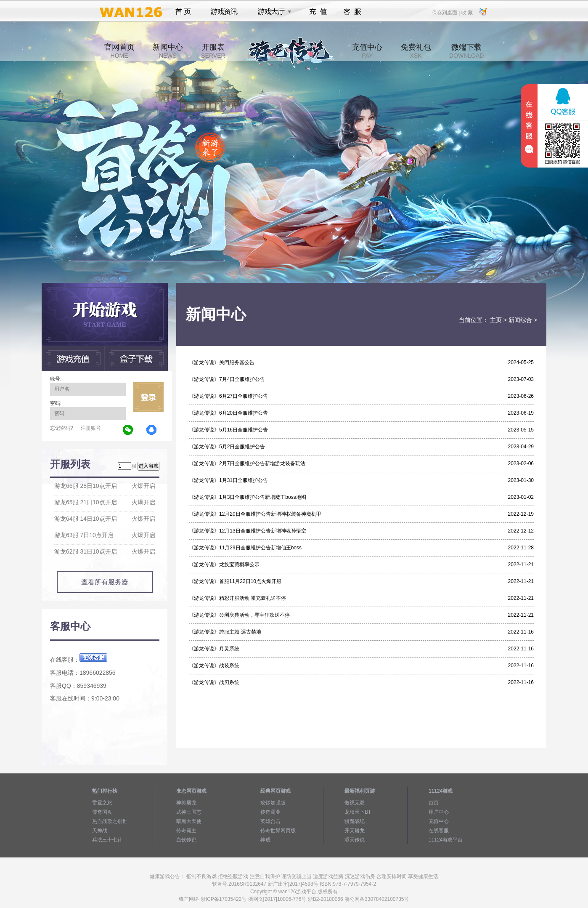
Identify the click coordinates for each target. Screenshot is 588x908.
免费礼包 (416, 51)
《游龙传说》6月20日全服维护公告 (228, 413)
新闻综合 (520, 320)
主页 (496, 320)
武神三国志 (189, 812)
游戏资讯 (224, 12)
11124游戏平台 (446, 840)
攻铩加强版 (273, 803)
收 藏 (467, 12)
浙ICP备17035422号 (224, 899)
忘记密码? (62, 428)
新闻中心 (168, 51)
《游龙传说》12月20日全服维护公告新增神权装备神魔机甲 (255, 514)
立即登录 (148, 397)
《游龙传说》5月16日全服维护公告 (228, 430)
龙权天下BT (358, 812)
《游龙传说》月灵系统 (214, 649)
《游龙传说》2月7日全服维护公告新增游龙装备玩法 (247, 463)
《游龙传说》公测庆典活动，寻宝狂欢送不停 (239, 615)
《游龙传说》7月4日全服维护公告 (227, 379)
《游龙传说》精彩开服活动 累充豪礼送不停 (237, 598)
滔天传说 (355, 840)
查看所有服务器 (105, 582)
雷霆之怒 (102, 803)
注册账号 (91, 428)
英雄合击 (270, 821)
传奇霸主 (186, 831)
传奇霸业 (270, 812)
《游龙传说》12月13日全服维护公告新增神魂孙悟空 (248, 531)
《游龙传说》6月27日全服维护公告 (228, 396)
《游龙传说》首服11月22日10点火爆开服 (235, 581)
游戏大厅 (272, 12)
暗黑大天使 (189, 821)
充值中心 (367, 51)
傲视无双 (355, 803)
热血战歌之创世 (110, 821)
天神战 (100, 831)
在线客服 (439, 831)
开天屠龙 (355, 831)
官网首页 (119, 51)
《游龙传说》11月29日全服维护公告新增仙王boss (245, 548)
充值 (318, 12)
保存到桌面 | (446, 12)
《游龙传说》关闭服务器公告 (222, 362)
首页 (183, 12)
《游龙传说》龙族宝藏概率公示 (224, 565)
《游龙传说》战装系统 (214, 666)
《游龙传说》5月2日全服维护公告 (227, 447)
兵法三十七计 (107, 840)
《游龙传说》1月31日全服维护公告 (228, 480)
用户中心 (439, 812)
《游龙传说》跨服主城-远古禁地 (225, 632)
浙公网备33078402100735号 (377, 899)
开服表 (213, 51)
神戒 (265, 840)
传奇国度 (102, 812)
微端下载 (466, 51)
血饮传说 (186, 840)
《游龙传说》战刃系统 (214, 682)
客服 (353, 12)
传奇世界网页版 (278, 831)
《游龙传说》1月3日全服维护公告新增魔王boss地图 (248, 497)
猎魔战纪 (355, 821)
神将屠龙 (186, 803)
